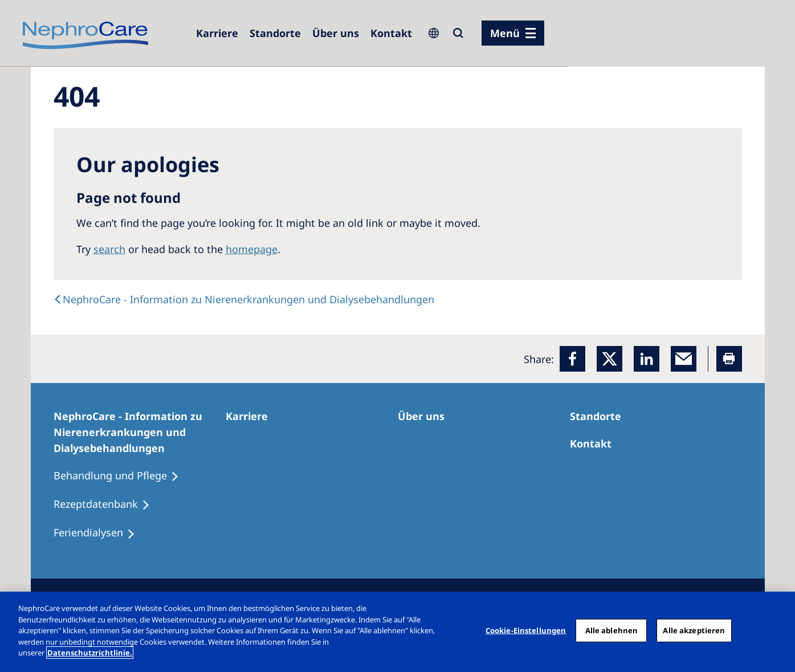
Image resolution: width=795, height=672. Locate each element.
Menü (505, 33)
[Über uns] (336, 33)
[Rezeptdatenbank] (107, 504)
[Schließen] (777, 630)
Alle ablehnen (612, 630)
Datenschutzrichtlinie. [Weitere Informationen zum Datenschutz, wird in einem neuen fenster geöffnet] (90, 653)
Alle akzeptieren (694, 630)
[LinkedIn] (647, 359)
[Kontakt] (391, 33)
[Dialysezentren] (275, 33)
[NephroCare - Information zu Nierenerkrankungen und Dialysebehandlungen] (140, 432)
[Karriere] (217, 33)
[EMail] (684, 359)
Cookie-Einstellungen (526, 630)
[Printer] (729, 359)
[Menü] (513, 33)
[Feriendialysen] (99, 533)
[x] (609, 359)
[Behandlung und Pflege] (121, 476)
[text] (244, 299)
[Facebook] (572, 359)
